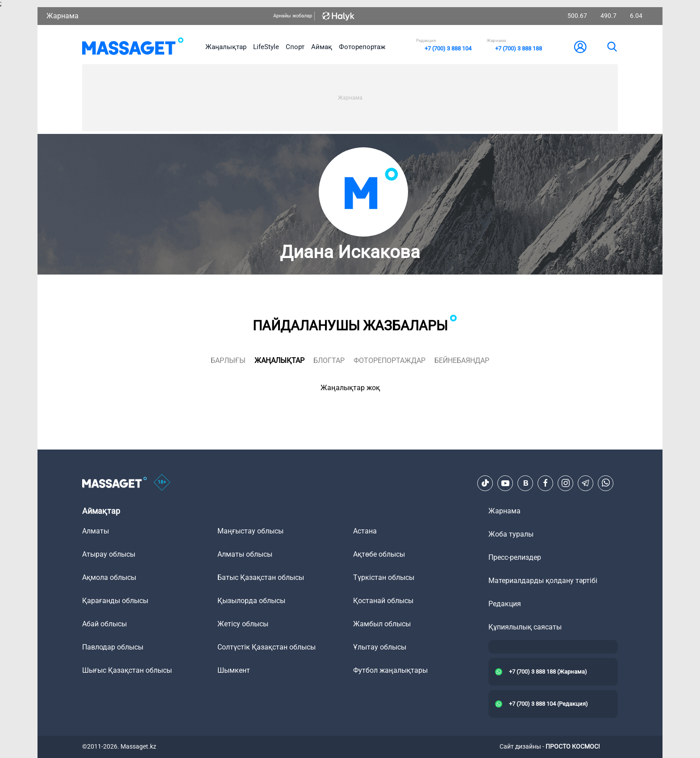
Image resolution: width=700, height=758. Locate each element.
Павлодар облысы (113, 647)
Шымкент (234, 670)
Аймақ (322, 47)
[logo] (133, 47)
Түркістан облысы (384, 577)
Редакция (505, 604)
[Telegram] (586, 483)
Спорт (295, 47)
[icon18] (162, 483)
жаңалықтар (279, 360)
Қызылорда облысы (251, 601)
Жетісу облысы (243, 624)
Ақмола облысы (109, 577)
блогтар (329, 360)
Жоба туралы (511, 534)
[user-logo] (580, 47)
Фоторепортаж (362, 47)
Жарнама (62, 16)
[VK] (525, 483)
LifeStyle (266, 47)
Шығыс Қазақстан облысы (127, 670)
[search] (612, 47)
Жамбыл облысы (382, 624)
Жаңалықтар (226, 47)
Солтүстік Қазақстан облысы (267, 647)
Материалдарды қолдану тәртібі (543, 581)
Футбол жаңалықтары (390, 670)
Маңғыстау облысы (250, 531)
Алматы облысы (245, 554)
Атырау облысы (109, 554)
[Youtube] (505, 483)
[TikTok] (485, 483)
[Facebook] (546, 483)
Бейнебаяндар (462, 360)
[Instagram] (566, 483)
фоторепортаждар (390, 360)
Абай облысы (104, 624)
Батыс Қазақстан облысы (261, 577)
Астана (365, 531)
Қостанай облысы (383, 601)
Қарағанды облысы (115, 601)
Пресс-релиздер (515, 557)
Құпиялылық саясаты (525, 627)
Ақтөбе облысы (379, 554)
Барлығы (228, 360)
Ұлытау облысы (380, 647)
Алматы (96, 531)
